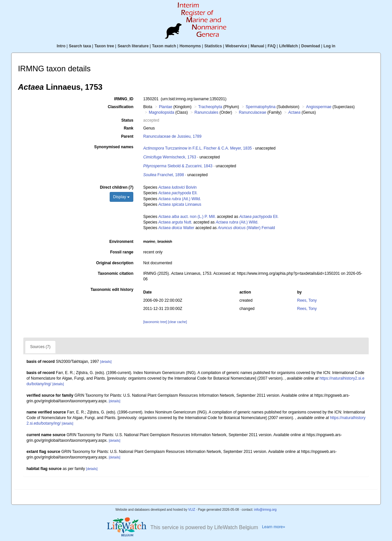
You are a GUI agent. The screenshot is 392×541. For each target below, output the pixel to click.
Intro (61, 46)
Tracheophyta (210, 107)
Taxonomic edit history (112, 290)
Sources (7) (40, 347)
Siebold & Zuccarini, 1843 (178, 166)
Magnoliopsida (161, 112)
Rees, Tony (307, 300)
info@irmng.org (265, 510)
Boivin (177, 187)
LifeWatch (288, 46)
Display (122, 197)
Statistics (213, 46)
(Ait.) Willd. (180, 199)
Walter (176, 228)
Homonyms (190, 46)
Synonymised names (114, 147)
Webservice (236, 46)
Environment (121, 242)
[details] (106, 362)
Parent (127, 136)
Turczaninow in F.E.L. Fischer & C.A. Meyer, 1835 (197, 148)
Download (311, 46)
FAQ (272, 46)
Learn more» (273, 527)
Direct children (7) (117, 187)
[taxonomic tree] (155, 322)
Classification (120, 107)
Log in (329, 46)
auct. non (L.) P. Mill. (187, 217)
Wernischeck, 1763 (170, 157)
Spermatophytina (261, 107)
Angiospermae (319, 107)
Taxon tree (104, 46)
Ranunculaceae (252, 112)
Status (128, 120)
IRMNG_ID (124, 99)
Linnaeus (180, 204)
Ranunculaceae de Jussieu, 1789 (172, 136)
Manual (257, 46)
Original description (115, 263)
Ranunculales (206, 112)
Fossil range (122, 252)
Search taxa (80, 46)
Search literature (133, 46)
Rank (129, 128)
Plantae (166, 107)
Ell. (178, 193)
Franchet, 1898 (163, 175)
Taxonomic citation (116, 273)
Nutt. (175, 222)
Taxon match (164, 46)
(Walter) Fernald (246, 228)
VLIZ (192, 510)
